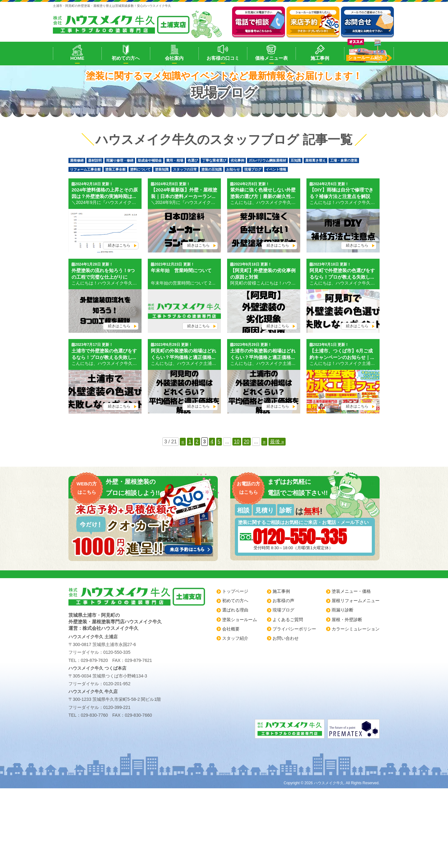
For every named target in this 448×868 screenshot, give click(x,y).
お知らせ (233, 169)
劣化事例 (237, 160)
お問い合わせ (286, 638)
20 (247, 442)
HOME (77, 58)
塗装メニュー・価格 (351, 591)
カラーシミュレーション (356, 629)
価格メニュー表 (271, 58)
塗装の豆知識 (212, 169)
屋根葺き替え (315, 160)
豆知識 (296, 160)
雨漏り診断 (343, 610)
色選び (193, 160)
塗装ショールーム (240, 620)
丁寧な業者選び (214, 160)
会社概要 (231, 629)
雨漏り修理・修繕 (120, 160)
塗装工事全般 (115, 169)
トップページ (235, 591)
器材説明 (95, 160)
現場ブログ (253, 169)
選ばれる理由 (235, 610)
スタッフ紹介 (235, 638)
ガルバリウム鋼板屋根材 (267, 160)
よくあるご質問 (288, 620)
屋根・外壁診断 (347, 620)
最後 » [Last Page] (277, 442)
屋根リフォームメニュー (356, 601)
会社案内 (174, 58)
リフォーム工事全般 (85, 169)
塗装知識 (162, 169)
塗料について (140, 169)
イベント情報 (276, 169)
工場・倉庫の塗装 (344, 160)
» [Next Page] (264, 442)
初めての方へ (126, 58)
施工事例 (320, 58)
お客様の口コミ (223, 58)
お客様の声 (283, 601)
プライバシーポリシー (294, 629)
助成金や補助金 (150, 160)
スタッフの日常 (185, 169)
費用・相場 (175, 160)
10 (237, 442)
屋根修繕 (77, 160)
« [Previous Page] (183, 442)
